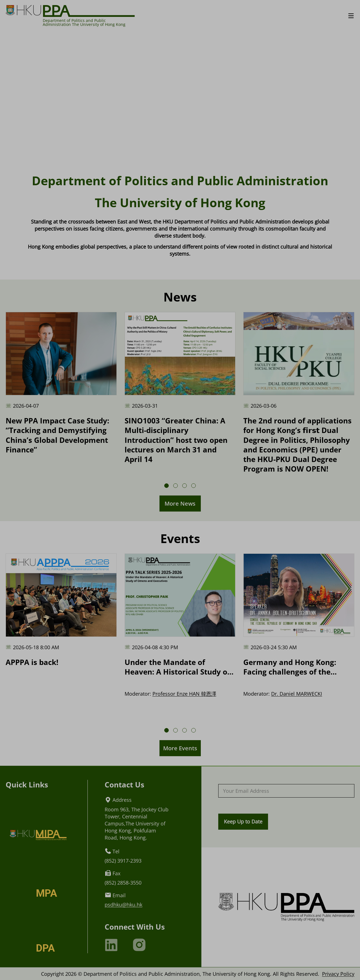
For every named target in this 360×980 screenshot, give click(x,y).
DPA (45, 948)
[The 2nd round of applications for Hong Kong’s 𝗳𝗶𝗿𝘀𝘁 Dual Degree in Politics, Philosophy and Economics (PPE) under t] (299, 393)
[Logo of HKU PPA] (70, 11)
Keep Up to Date (243, 821)
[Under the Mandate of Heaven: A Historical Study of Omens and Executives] (180, 615)
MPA (47, 893)
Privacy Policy (338, 974)
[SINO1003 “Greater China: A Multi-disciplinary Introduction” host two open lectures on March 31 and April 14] (180, 388)
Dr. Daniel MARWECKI (297, 694)
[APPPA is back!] (61, 610)
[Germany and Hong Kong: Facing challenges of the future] (299, 615)
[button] (166, 486)
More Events (180, 748)
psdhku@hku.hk (123, 904)
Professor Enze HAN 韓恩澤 (184, 694)
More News (180, 504)
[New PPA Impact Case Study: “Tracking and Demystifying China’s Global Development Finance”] (61, 383)
